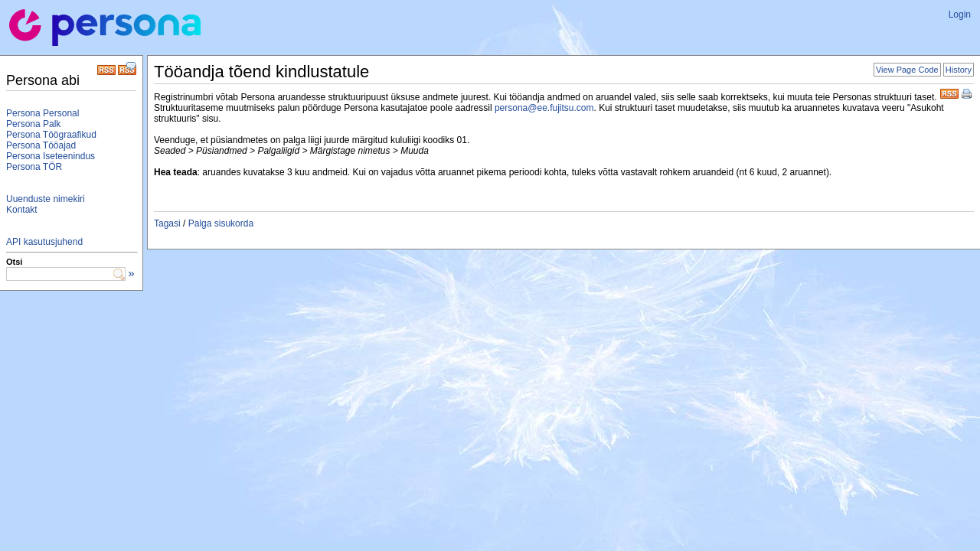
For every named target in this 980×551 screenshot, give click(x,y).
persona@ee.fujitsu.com (544, 108)
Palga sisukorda (221, 223)
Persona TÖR (34, 167)
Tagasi (167, 223)
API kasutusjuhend (44, 242)
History (959, 70)
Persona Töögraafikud (51, 135)
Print (968, 95)
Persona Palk (33, 124)
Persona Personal (42, 113)
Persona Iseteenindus (51, 156)
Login (960, 15)
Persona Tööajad (41, 145)
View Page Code (907, 70)
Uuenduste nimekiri (46, 199)
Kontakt (22, 210)
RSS (949, 92)
